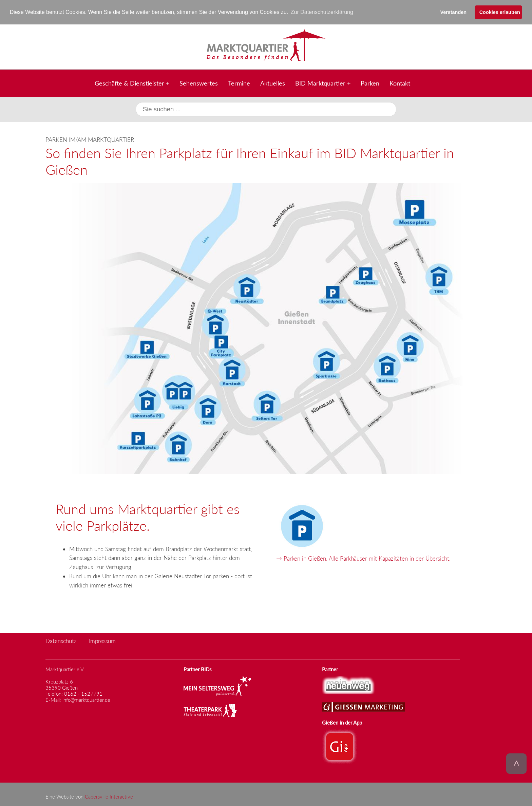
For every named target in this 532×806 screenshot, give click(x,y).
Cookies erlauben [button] (500, 12)
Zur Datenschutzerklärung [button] (322, 12)
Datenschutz (61, 641)
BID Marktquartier (320, 83)
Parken (370, 83)
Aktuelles (273, 83)
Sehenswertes (199, 83)
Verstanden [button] (453, 12)
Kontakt (400, 83)
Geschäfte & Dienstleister (129, 83)
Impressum (102, 641)
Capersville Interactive (109, 796)
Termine (239, 83)
